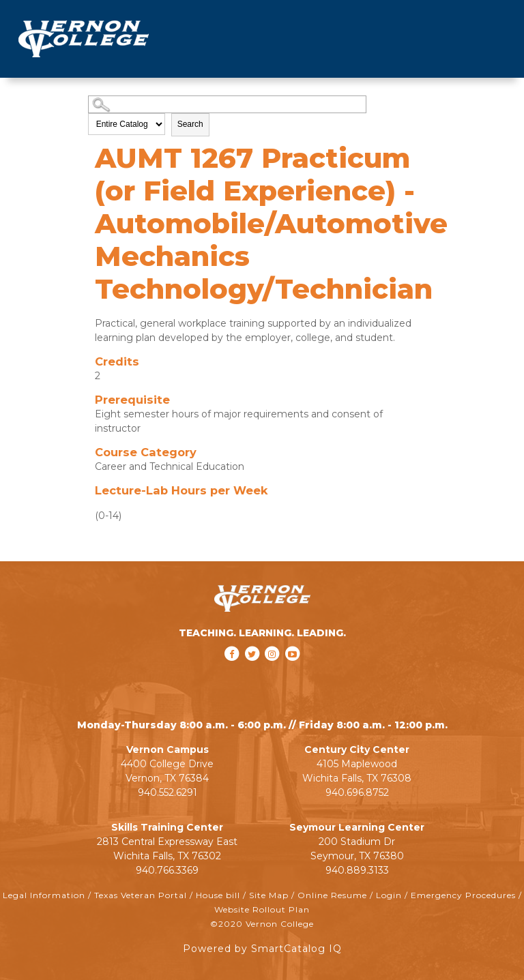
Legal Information (44, 895)
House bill (218, 895)
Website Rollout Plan (262, 909)
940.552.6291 (168, 792)
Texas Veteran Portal (141, 895)
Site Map (269, 895)
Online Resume (332, 895)
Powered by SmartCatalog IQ (262, 949)
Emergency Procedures (463, 895)
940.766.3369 (167, 870)
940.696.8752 (357, 792)
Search (190, 124)
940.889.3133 (357, 870)
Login (389, 895)
